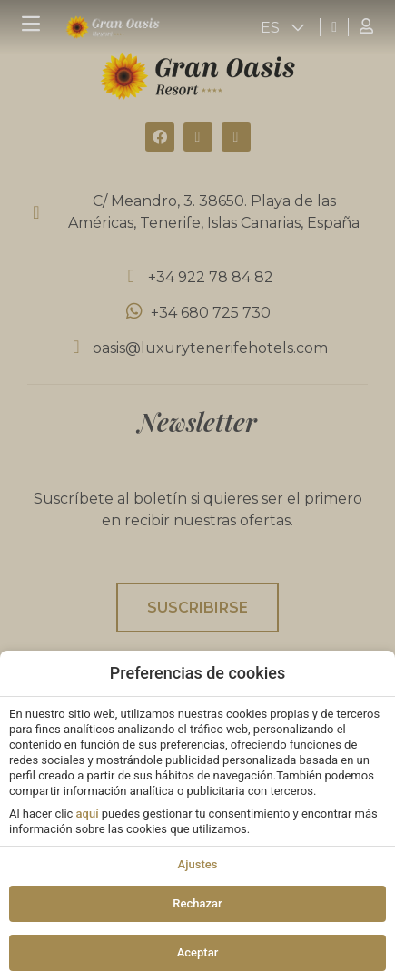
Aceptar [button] (198, 952)
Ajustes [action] (198, 864)
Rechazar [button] (197, 903)
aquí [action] (88, 813)
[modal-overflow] (197, 490)
